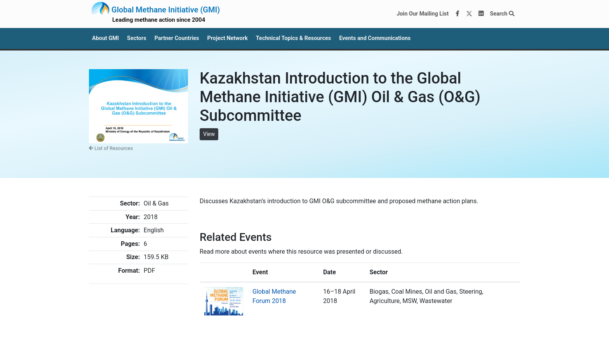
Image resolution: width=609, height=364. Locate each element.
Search (502, 14)
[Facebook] (458, 14)
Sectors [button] (137, 38)
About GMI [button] (105, 38)
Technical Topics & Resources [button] (293, 38)
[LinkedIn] (481, 14)
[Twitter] (469, 14)
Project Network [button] (227, 38)
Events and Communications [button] (375, 38)
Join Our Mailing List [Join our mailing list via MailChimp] (423, 14)
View (209, 134)
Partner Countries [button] (177, 38)
